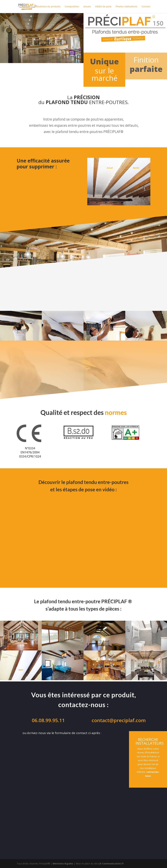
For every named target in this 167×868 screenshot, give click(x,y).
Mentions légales (63, 864)
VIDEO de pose (103, 7)
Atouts (87, 7)
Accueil (26, 7)
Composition (72, 7)
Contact (146, 7)
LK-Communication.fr (111, 864)
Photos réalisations (126, 7)
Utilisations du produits (47, 7)
